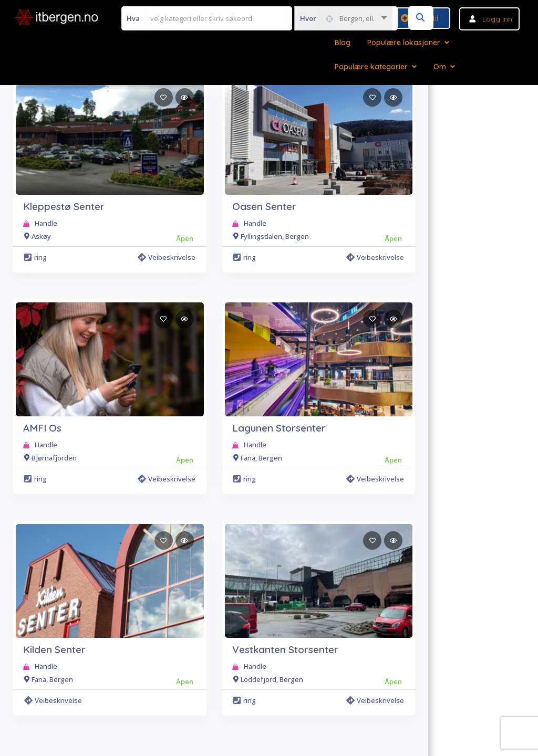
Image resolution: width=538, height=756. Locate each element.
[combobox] (343, 18)
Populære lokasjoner (404, 43)
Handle (46, 223)
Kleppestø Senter (64, 206)
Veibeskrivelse (167, 257)
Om (440, 67)
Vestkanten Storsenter (285, 649)
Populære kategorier (371, 67)
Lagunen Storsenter (279, 428)
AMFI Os (42, 428)
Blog (343, 43)
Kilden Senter (54, 649)
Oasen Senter (264, 206)
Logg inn (497, 19)
